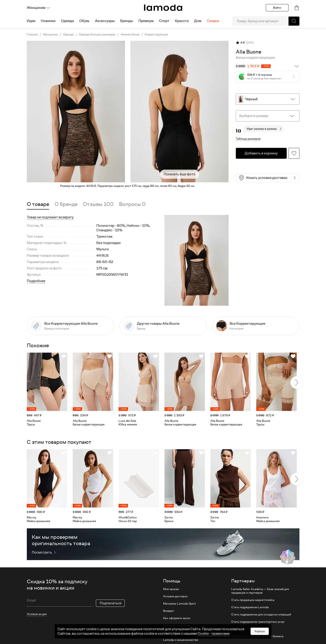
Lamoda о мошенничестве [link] (181, 640)
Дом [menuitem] (198, 21)
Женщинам (38, 8)
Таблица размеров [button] (248, 139)
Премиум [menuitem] (146, 21)
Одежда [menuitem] (67, 21)
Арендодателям (242, 629)
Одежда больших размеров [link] (97, 34)
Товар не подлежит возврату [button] (50, 217)
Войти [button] (277, 8)
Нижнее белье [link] (130, 34)
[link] (163, 8)
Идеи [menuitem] (31, 21)
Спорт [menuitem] (164, 21)
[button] (294, 21)
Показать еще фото (179, 174)
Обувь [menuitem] (84, 21)
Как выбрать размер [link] (177, 625)
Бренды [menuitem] (127, 21)
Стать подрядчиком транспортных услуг (258, 622)
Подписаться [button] (111, 603)
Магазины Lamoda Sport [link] (179, 604)
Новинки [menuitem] (48, 21)
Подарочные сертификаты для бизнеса (257, 636)
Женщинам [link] (50, 34)
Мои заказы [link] (171, 589)
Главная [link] (32, 34)
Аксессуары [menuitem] (105, 21)
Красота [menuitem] (182, 21)
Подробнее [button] (36, 281)
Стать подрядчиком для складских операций (261, 615)
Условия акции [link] (37, 614)
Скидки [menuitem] (213, 21)
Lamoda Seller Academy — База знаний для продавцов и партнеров (260, 591)
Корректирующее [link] (156, 34)
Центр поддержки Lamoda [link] (181, 633)
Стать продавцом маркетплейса (253, 600)
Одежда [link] (68, 34)
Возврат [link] (169, 611)
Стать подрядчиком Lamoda (250, 607)
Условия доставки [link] (175, 596)
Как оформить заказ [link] (177, 618)
